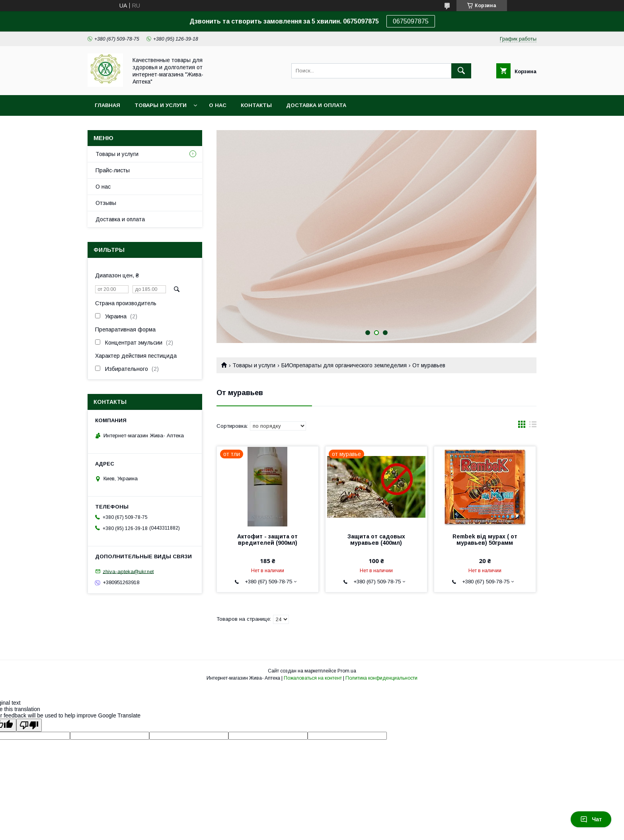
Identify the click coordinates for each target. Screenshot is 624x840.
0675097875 (411, 21)
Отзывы (106, 203)
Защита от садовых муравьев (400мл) (376, 540)
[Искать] (461, 71)
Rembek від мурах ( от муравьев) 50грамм (485, 540)
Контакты (256, 105)
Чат (591, 819)
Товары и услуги (161, 105)
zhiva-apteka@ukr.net (128, 571)
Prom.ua (347, 671)
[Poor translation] (29, 725)
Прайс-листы (113, 170)
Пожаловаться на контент (313, 678)
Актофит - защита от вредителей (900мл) (267, 540)
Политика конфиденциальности (381, 678)
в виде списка (533, 426)
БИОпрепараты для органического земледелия (344, 365)
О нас (218, 105)
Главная (107, 105)
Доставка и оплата (316, 105)
